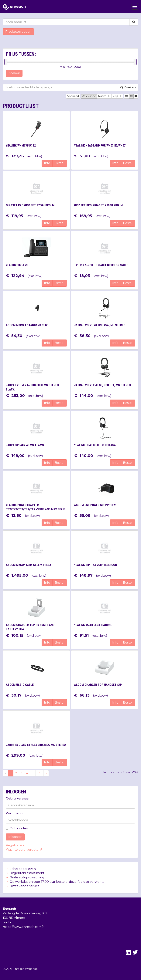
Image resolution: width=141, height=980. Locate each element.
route (7, 922)
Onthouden (17, 828)
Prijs (117, 96)
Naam (104, 96)
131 (40, 773)
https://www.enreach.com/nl (24, 927)
